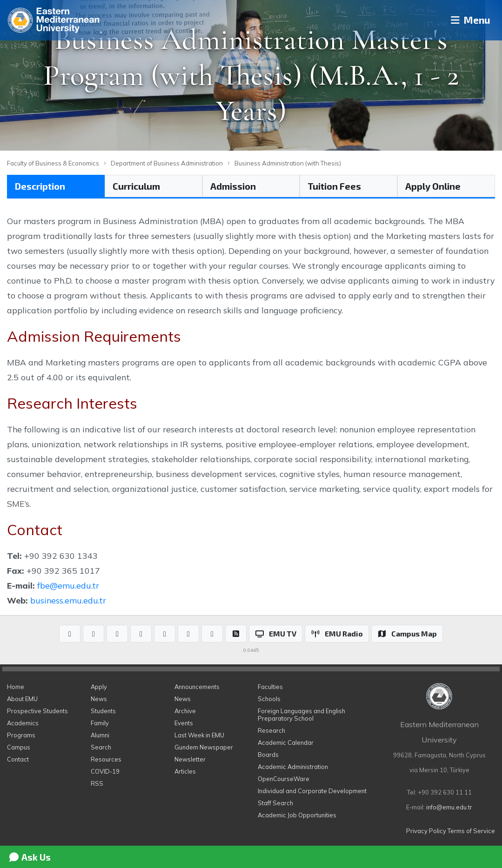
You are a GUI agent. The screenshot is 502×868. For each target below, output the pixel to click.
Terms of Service (471, 831)
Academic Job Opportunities (297, 815)
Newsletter (190, 759)
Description (40, 186)
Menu (467, 20)
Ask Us (29, 857)
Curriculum (136, 186)
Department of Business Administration (167, 163)
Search (101, 747)
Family (100, 723)
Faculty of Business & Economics (53, 163)
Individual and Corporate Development (312, 791)
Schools (269, 699)
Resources (106, 759)
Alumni (100, 735)
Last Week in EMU (199, 735)
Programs (21, 735)
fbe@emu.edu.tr (68, 585)
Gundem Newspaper (204, 747)
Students (103, 711)
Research (271, 730)
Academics (23, 723)
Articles (185, 771)
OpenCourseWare (284, 779)
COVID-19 (105, 771)
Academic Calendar (286, 742)
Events (184, 723)
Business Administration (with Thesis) (288, 163)
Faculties (270, 687)
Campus (19, 747)
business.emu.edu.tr (68, 600)
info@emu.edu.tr (449, 807)
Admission (233, 186)
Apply (99, 687)
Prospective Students (37, 711)
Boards (268, 755)
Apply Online (433, 186)
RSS (97, 783)
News (99, 699)
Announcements (197, 687)
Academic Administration (293, 767)
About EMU (22, 699)
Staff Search (275, 803)
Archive (185, 711)
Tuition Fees (334, 186)
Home (16, 687)
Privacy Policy (426, 831)
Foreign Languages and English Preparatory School (301, 715)
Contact (18, 759)
